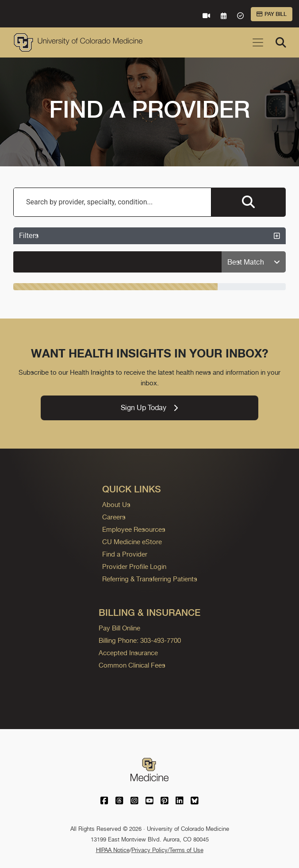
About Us (116, 505)
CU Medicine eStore (132, 542)
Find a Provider (125, 554)
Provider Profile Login (134, 567)
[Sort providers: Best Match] (254, 262)
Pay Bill (272, 14)
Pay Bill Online (119, 628)
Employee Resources (134, 529)
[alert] (118, 262)
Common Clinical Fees (132, 665)
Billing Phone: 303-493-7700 (140, 640)
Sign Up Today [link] (149, 408)
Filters (149, 236)
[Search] (281, 42)
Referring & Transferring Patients (150, 579)
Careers (114, 517)
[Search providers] (249, 202)
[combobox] (112, 202)
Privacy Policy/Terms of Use (167, 850)
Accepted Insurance (128, 653)
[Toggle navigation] (258, 42)
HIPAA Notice (113, 850)
